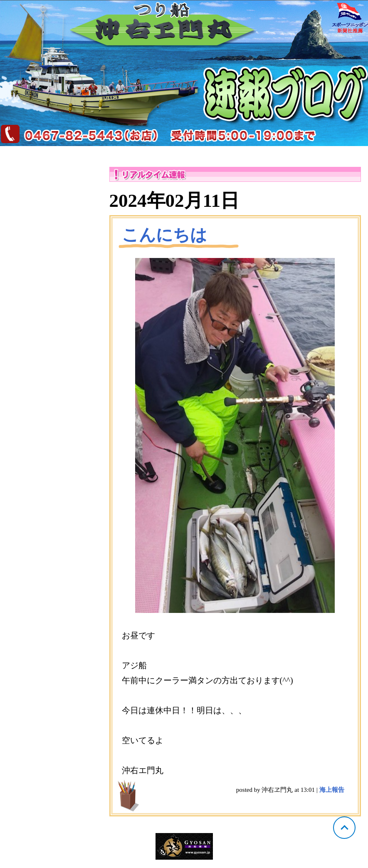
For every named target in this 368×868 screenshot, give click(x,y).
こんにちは (164, 235)
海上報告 (332, 790)
